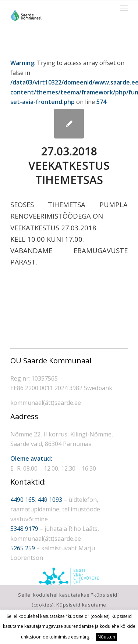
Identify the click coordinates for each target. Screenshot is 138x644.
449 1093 (50, 500)
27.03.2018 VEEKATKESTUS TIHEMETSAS (69, 166)
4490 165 (23, 500)
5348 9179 (24, 529)
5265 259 (23, 548)
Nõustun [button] (106, 637)
